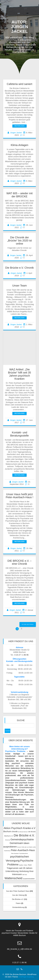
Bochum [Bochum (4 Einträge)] (7, 831)
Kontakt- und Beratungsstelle (19, 434)
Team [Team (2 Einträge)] (30, 865)
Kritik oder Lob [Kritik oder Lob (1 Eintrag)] (25, 847)
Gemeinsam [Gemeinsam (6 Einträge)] (16, 843)
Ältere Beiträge (28, 624)
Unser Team (19, 286)
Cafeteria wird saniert (19, 84)
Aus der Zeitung (18, 895)
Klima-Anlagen (19, 145)
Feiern (18, 903)
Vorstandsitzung (18, 907)
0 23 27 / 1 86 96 (21, 655)
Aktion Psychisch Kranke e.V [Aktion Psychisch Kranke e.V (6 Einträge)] (19, 828)
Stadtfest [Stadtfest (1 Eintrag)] (21, 865)
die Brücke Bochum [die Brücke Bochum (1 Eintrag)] (23, 832)
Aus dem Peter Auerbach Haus (18, 891)
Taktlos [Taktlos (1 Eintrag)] (26, 865)
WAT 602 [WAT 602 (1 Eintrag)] (25, 875)
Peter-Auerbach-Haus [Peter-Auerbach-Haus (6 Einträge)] (23, 850)
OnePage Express (26, 977)
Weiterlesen (19, 126)
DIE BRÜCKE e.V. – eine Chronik (19, 562)
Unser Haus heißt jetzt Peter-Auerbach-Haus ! (19, 496)
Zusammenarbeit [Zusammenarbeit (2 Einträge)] (29, 879)
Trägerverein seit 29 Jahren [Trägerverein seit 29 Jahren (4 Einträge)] (19, 868)
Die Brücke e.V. (18, 899)
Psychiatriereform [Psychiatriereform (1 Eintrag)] (24, 853)
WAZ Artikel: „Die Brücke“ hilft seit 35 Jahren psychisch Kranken (19, 374)
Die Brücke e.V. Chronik (19, 268)
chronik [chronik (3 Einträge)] (15, 832)
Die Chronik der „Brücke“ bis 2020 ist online (19, 241)
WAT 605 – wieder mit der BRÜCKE (19, 195)
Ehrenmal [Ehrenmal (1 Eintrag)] (8, 840)
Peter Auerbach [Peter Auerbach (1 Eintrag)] (15, 853)
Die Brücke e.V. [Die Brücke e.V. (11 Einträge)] (24, 835)
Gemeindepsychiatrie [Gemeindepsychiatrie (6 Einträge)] (22, 839)
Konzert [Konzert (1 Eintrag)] (19, 847)
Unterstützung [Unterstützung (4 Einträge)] (12, 871)
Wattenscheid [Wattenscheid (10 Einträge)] (13, 878)
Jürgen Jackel (16, 133)
